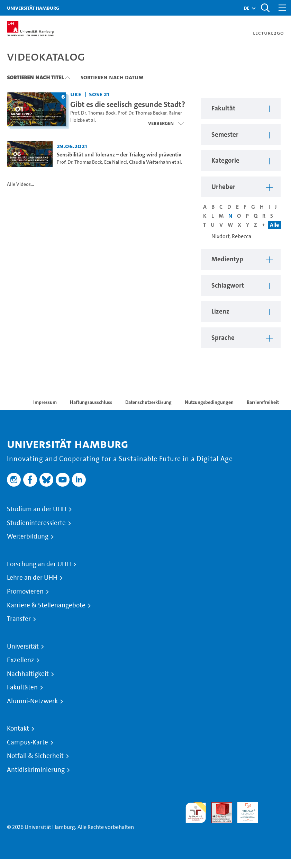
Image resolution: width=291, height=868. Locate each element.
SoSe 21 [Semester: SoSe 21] (99, 94)
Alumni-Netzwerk (32, 701)
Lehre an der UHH (32, 578)
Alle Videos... (20, 184)
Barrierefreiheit (263, 402)
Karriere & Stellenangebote (46, 605)
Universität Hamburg (33, 8)
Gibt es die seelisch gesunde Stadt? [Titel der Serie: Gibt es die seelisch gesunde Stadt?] (128, 104)
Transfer (19, 619)
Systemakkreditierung (274, 806)
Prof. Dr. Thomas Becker (142, 113)
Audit (218, 806)
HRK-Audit (244, 810)
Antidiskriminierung (36, 770)
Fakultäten (22, 687)
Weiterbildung (28, 536)
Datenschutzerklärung (148, 402)
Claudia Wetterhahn (150, 162)
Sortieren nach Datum (112, 77)
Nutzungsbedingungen (209, 402)
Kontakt (18, 729)
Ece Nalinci (116, 162)
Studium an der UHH (37, 509)
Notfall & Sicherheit (35, 756)
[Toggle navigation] (282, 8)
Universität (23, 647)
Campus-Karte (28, 742)
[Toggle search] (265, 8)
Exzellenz (21, 660)
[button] (246, 8)
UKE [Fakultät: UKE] (76, 94)
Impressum (45, 402)
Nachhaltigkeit (28, 674)
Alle (274, 225)
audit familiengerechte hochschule (196, 813)
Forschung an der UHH (39, 564)
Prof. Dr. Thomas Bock (93, 113)
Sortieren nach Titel (35, 77)
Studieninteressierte (36, 523)
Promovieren (25, 591)
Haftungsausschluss (91, 402)
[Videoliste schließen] (166, 123)
